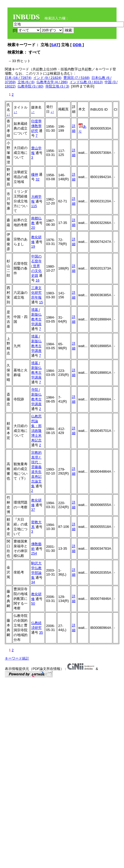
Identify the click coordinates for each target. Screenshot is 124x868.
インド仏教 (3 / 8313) (86, 82)
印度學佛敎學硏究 (36, 126)
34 (33, 582)
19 (33, 246)
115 (34, 206)
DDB (78, 45)
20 (33, 228)
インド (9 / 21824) (47, 78)
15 (41, 302)
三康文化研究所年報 (36, 293)
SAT (55, 45)
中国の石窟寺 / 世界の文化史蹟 (36, 266)
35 (41, 632)
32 (37, 179)
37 (33, 510)
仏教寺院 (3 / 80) (31, 86)
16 (37, 280)
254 (34, 553)
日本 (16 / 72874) (18, 78)
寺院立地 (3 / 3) (57, 86)
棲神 (35, 174)
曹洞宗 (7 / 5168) (77, 78)
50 (33, 603)
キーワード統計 (17, 658)
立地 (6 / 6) (26, 82)
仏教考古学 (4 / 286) (52, 82)
